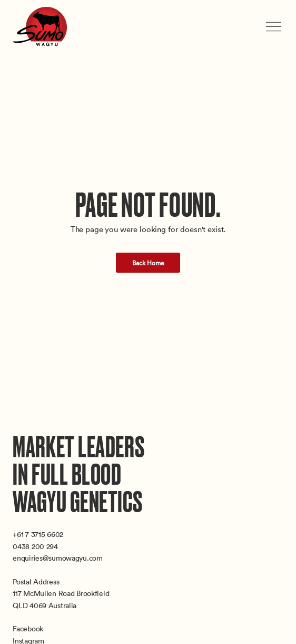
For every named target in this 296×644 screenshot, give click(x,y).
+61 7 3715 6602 (38, 534)
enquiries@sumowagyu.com (57, 558)
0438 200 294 (35, 546)
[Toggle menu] (275, 27)
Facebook (28, 628)
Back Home (148, 263)
